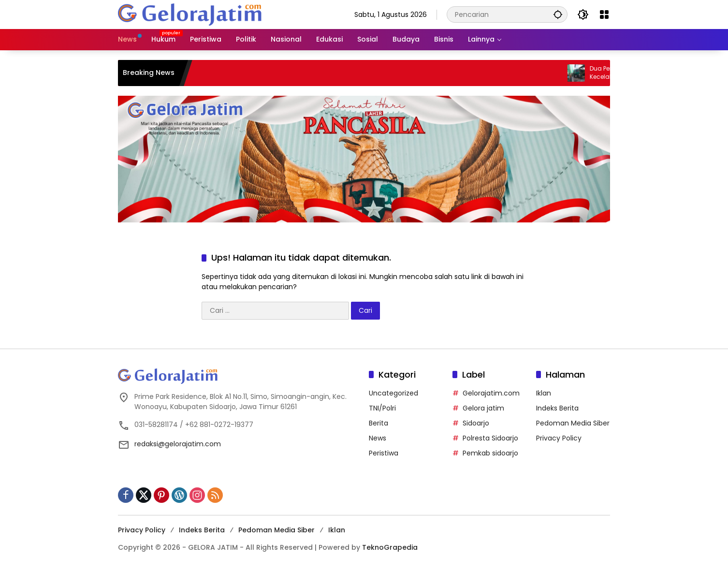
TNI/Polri (382, 408)
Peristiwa (384, 453)
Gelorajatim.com (491, 393)
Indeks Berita (557, 408)
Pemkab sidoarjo (490, 453)
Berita (379, 423)
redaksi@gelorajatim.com (178, 444)
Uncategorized (393, 393)
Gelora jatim (483, 408)
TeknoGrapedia (390, 547)
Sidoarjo (476, 423)
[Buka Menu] (604, 15)
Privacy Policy (559, 438)
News (378, 438)
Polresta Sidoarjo (490, 438)
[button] (558, 14)
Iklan (544, 393)
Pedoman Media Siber (573, 423)
